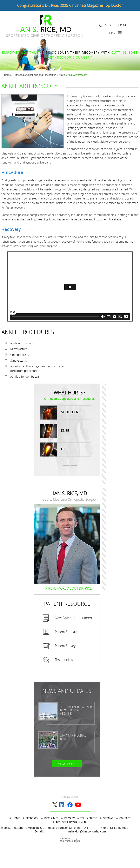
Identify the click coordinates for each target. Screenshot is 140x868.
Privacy (70, 818)
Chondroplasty (20, 355)
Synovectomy (19, 360)
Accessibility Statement (72, 822)
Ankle (62, 75)
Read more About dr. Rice (70, 588)
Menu (113, 33)
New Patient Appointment (74, 618)
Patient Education (68, 632)
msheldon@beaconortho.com (87, 831)
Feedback (32, 818)
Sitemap (109, 818)
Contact (125, 818)
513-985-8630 (115, 25)
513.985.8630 (119, 828)
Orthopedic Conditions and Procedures (35, 75)
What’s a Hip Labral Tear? (73, 737)
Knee (55, 431)
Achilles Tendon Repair (25, 376)
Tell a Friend (89, 818)
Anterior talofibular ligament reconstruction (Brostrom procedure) (38, 368)
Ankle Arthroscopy (22, 343)
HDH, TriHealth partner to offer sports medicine (76, 710)
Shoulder (59, 413)
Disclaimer (52, 818)
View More (67, 764)
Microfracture (19, 349)
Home (7, 75)
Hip (53, 450)
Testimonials (64, 660)
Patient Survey (65, 646)
